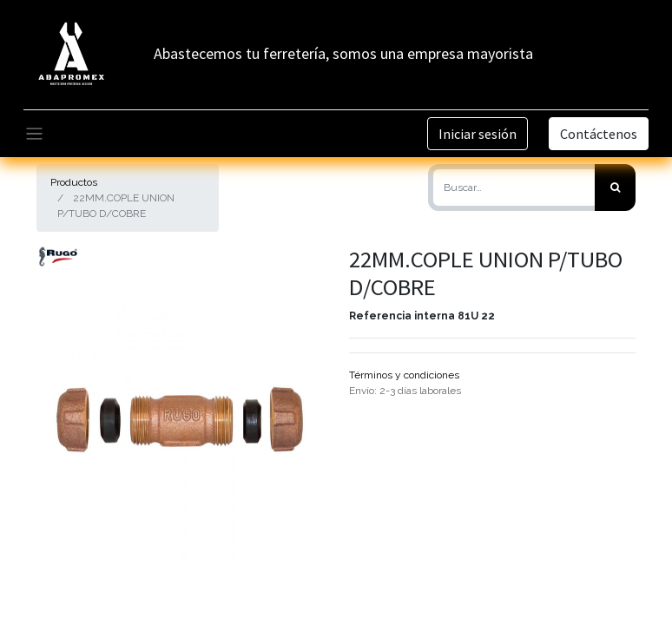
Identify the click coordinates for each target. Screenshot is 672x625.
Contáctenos (599, 134)
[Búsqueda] (615, 187)
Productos (74, 182)
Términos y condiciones (404, 375)
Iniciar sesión (478, 134)
